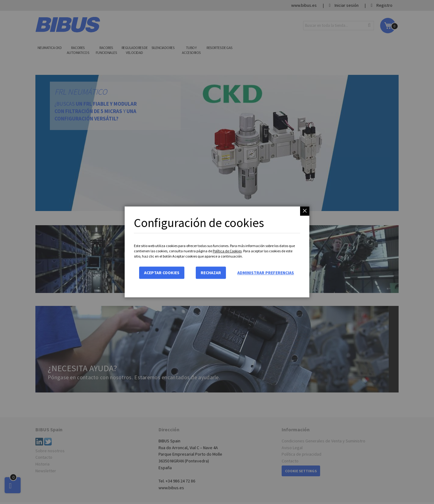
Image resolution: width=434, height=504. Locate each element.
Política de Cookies (227, 251)
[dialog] (217, 252)
